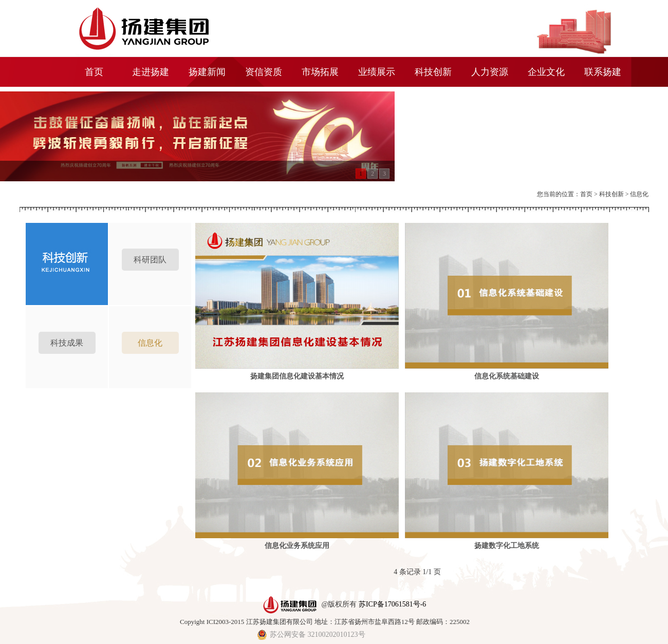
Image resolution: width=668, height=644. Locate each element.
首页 (94, 72)
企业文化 (546, 72)
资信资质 (264, 72)
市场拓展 (320, 72)
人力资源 (490, 72)
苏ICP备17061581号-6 (392, 604)
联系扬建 (603, 72)
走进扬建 (151, 72)
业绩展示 (377, 72)
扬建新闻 (207, 72)
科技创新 (433, 72)
